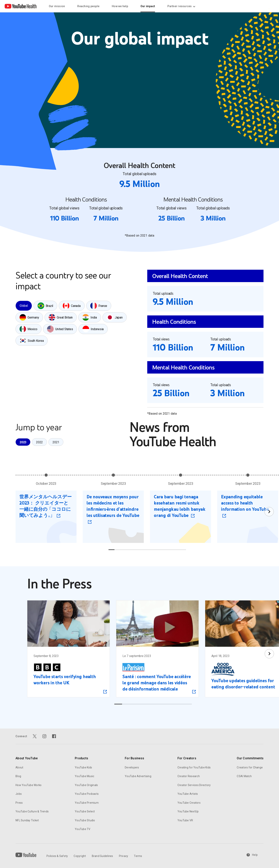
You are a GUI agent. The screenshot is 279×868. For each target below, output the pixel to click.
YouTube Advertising (138, 776)
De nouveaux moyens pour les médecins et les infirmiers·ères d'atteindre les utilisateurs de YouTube (113, 506)
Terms (138, 856)
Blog (18, 776)
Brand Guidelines (102, 856)
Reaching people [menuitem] (88, 6)
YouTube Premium (87, 803)
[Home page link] (21, 6)
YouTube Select (85, 811)
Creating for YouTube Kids (194, 767)
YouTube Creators (189, 803)
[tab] (24, 306)
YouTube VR (185, 820)
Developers (132, 767)
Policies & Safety (57, 856)
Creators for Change (250, 767)
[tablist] (75, 323)
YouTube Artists (188, 794)
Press (19, 803)
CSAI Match (244, 776)
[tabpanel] (205, 343)
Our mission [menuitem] (57, 6)
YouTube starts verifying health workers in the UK (65, 680)
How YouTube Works (28, 785)
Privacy (124, 856)
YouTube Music (84, 776)
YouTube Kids (83, 767)
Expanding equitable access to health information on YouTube (245, 503)
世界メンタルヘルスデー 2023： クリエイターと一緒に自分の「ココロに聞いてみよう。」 (45, 506)
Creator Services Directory (194, 785)
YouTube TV (83, 829)
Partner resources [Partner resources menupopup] (181, 6)
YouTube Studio (85, 820)
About (19, 767)
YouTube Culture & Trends (32, 811)
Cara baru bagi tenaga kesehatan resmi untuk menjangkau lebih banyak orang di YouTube (180, 506)
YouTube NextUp (188, 811)
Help (252, 855)
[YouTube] (26, 855)
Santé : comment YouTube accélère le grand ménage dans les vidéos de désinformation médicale (157, 683)
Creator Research (189, 776)
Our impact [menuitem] (148, 6)
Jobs (19, 794)
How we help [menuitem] (120, 6)
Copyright (80, 856)
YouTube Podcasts (87, 794)
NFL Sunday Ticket (27, 820)
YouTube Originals (86, 785)
